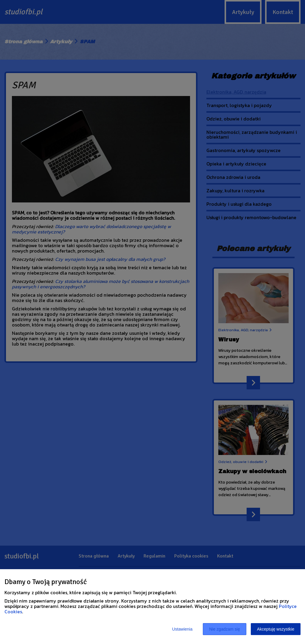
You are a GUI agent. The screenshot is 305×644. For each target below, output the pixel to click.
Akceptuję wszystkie (276, 629)
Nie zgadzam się (225, 629)
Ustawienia (182, 629)
